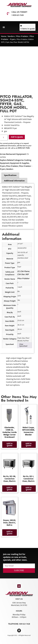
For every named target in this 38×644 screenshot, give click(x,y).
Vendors (11, 36)
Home (4, 36)
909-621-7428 (25, 624)
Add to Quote (17, 137)
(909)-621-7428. (24, 148)
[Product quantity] (4, 138)
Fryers (3, 166)
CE (18, 271)
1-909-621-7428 (18, 15)
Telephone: (14, 624)
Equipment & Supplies (20, 163)
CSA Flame (25, 271)
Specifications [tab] (10, 175)
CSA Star (21, 274)
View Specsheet (23, 345)
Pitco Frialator (22, 36)
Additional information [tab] (14, 181)
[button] (4, 27)
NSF (27, 274)
